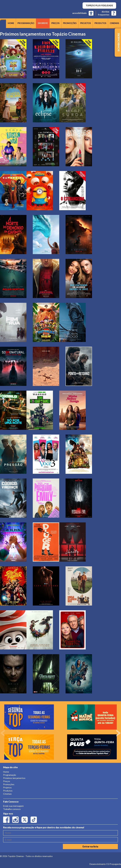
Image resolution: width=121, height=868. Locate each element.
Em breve (43, 23)
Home (11, 23)
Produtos (100, 23)
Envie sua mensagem (13, 806)
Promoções (70, 23)
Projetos (86, 23)
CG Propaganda (114, 864)
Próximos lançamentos (14, 778)
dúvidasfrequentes (104, 13)
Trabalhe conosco (12, 809)
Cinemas (114, 23)
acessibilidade (79, 13)
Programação (26, 23)
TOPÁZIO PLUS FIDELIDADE (99, 6)
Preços (55, 23)
